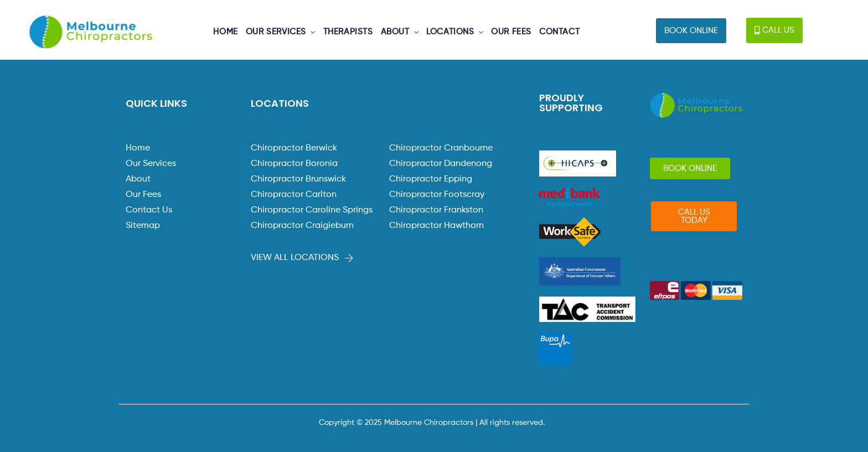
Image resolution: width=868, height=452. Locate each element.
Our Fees (143, 195)
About (138, 179)
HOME (225, 32)
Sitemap (143, 226)
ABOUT (395, 32)
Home (138, 148)
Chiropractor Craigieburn (302, 226)
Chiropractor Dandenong (441, 164)
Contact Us (149, 210)
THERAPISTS (348, 32)
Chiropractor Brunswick (298, 179)
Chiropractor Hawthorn (436, 226)
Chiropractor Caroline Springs (312, 210)
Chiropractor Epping (431, 179)
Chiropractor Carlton (294, 195)
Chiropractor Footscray (437, 195)
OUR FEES (511, 32)
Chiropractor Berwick (294, 148)
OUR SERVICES (276, 32)
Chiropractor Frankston (436, 210)
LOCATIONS (450, 32)
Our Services (151, 164)
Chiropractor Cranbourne (441, 148)
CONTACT (559, 32)
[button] (691, 31)
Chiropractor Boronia (294, 164)
